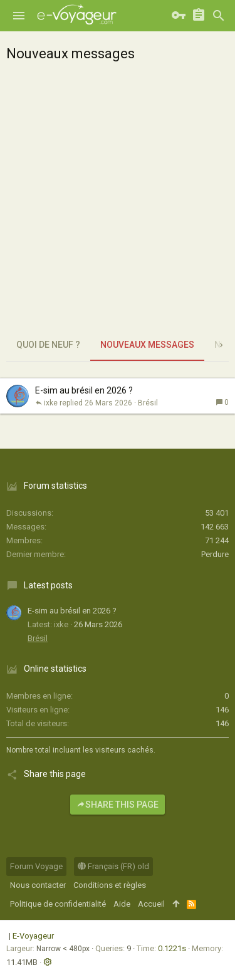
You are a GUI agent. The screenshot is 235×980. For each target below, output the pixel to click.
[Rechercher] (219, 16)
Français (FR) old (113, 866)
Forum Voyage (36, 866)
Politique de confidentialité (58, 904)
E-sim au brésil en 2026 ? (84, 390)
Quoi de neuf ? (48, 345)
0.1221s (172, 948)
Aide (122, 904)
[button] (19, 16)
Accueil (151, 904)
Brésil (148, 403)
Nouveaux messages (147, 345)
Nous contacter (38, 885)
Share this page (118, 805)
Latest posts (48, 585)
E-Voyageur (33, 936)
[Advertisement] (118, 205)
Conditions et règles (110, 885)
